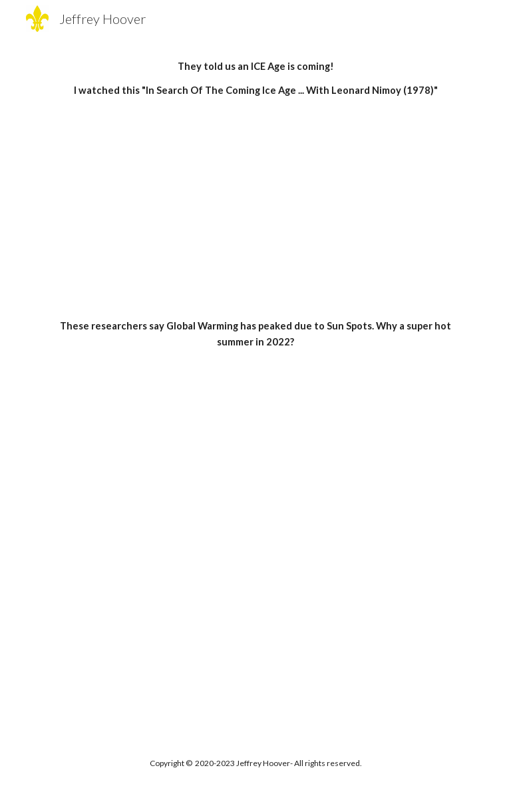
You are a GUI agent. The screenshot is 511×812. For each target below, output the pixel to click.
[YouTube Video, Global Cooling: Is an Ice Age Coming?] (255, 599)
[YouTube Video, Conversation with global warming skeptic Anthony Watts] (255, 447)
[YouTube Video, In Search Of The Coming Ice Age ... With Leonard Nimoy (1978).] (255, 209)
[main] (255, 79)
